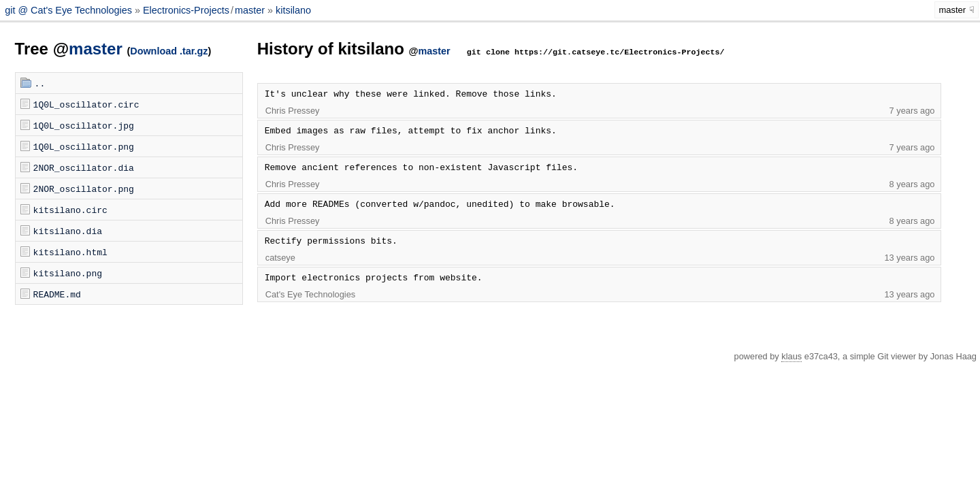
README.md (57, 294)
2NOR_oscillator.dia (84, 167)
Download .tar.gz (169, 51)
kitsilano (293, 10)
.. (40, 83)
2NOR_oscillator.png (84, 189)
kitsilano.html (70, 252)
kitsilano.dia (68, 231)
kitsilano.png (68, 273)
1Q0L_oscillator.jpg (84, 125)
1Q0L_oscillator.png (84, 146)
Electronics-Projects (186, 10)
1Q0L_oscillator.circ (86, 104)
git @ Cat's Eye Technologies (70, 10)
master (250, 10)
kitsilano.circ (70, 210)
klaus (791, 356)
